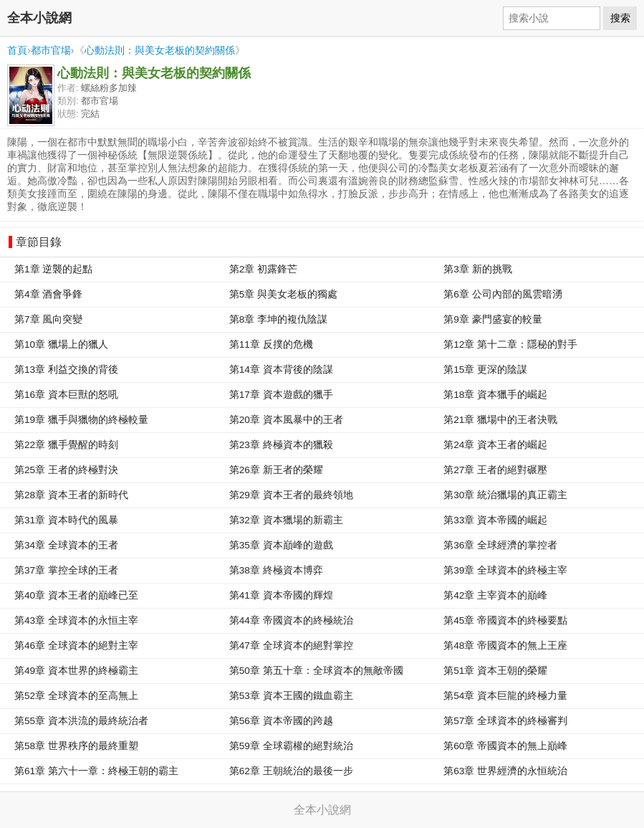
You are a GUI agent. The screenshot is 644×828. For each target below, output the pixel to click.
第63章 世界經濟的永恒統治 (505, 771)
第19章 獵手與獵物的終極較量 (81, 420)
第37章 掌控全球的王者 (66, 570)
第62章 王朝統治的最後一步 (291, 771)
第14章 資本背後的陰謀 (281, 370)
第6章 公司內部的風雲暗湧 (503, 294)
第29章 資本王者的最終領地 (291, 495)
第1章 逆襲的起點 (53, 269)
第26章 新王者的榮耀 (276, 470)
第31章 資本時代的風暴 (66, 520)
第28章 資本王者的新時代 (71, 495)
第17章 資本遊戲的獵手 (281, 395)
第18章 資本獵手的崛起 (495, 395)
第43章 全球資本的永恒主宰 (76, 620)
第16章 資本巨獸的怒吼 (66, 395)
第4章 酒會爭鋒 (48, 294)
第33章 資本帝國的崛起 (495, 520)
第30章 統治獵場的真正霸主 (505, 495)
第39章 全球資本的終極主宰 (505, 570)
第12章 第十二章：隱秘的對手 (510, 344)
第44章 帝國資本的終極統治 (291, 620)
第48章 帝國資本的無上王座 (505, 646)
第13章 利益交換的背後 (66, 370)
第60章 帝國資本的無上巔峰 (505, 746)
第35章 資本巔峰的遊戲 (281, 545)
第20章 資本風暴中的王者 (286, 420)
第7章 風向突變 (48, 319)
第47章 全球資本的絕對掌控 (291, 646)
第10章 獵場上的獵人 (61, 344)
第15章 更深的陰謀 (485, 370)
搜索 (620, 18)
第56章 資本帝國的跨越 (281, 721)
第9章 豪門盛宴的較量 (492, 319)
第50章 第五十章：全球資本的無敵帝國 (316, 671)
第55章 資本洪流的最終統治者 (81, 721)
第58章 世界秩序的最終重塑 (76, 746)
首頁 (17, 50)
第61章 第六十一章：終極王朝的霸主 (96, 771)
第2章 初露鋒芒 (263, 269)
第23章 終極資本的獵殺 (281, 445)
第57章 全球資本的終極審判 (505, 721)
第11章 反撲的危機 (271, 344)
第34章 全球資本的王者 (66, 545)
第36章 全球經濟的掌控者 (500, 545)
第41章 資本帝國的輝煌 (281, 595)
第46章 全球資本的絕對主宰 (76, 646)
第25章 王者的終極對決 (66, 470)
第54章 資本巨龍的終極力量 (505, 696)
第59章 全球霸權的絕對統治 (291, 746)
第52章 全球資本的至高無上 (76, 696)
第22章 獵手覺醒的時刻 (66, 445)
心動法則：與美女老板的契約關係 (160, 50)
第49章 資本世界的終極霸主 (76, 671)
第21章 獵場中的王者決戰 (500, 420)
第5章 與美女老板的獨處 (283, 294)
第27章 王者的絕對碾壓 (495, 470)
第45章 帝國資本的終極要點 (505, 620)
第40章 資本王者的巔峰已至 (76, 595)
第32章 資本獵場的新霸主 (286, 520)
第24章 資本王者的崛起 (495, 445)
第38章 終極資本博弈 (276, 570)
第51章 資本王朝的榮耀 (495, 671)
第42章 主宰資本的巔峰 (495, 595)
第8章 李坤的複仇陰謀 (278, 319)
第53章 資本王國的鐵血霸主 (291, 696)
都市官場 (51, 50)
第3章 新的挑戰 (477, 269)
